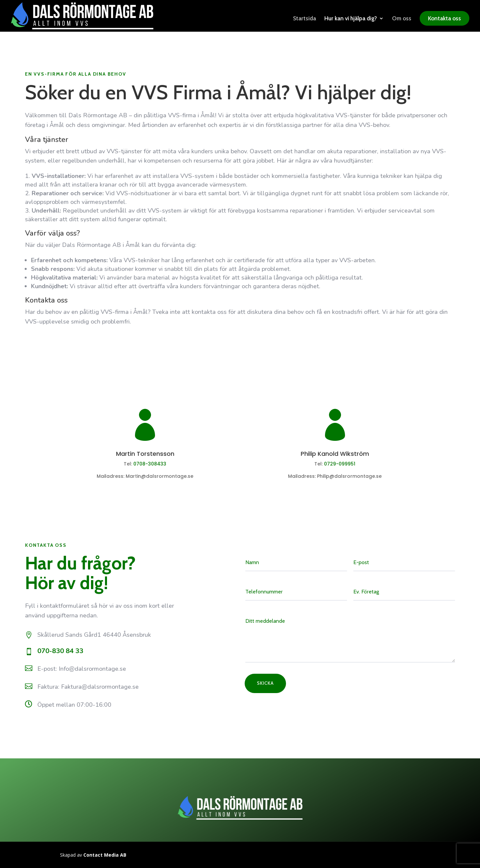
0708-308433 (150, 464)
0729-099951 (340, 464)
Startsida (304, 19)
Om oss (402, 19)
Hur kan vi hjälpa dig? (351, 19)
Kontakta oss (444, 18)
